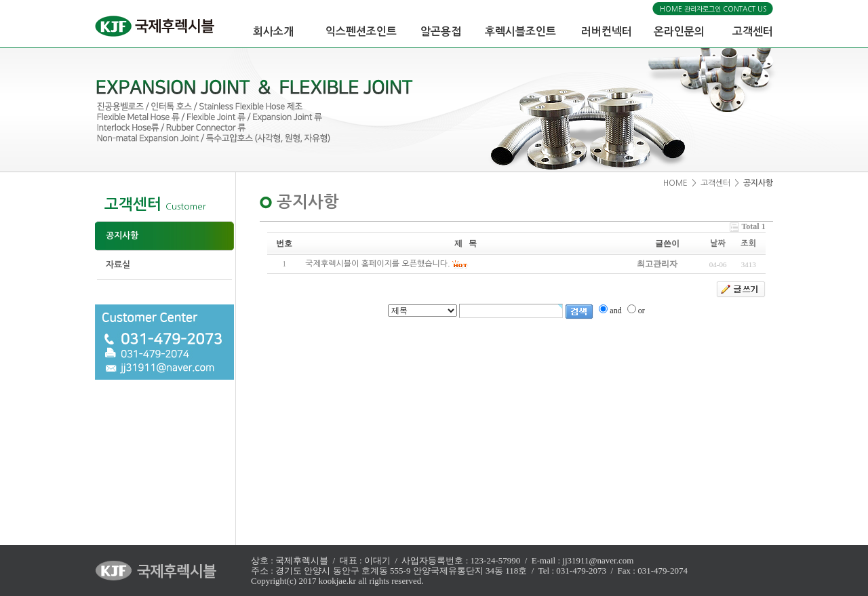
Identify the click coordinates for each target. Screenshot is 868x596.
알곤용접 (441, 32)
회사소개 (273, 32)
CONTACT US (745, 9)
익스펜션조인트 (361, 32)
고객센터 (753, 32)
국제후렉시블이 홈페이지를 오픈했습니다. (377, 264)
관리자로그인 (703, 9)
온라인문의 (679, 32)
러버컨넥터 (607, 32)
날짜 (718, 243)
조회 (748, 243)
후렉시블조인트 (520, 32)
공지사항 (117, 236)
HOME (671, 9)
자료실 (113, 265)
